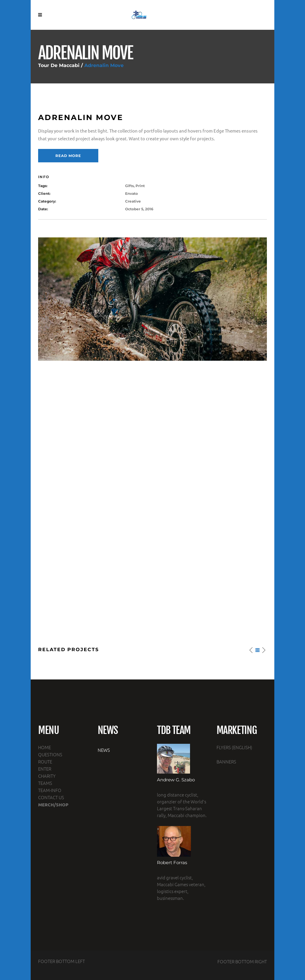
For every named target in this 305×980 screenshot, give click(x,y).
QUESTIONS (50, 754)
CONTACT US (51, 797)
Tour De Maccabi (59, 66)
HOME (45, 747)
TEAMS (45, 783)
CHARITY (47, 776)
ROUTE (45, 762)
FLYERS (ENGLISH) (234, 747)
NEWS (104, 750)
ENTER (45, 769)
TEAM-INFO (50, 790)
